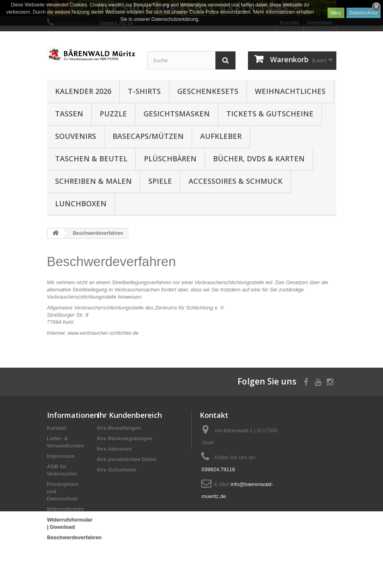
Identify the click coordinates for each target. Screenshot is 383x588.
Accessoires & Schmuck (236, 181)
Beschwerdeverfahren (74, 537)
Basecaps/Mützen (148, 136)
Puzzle (113, 114)
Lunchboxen (81, 203)
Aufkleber (221, 136)
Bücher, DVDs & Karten (259, 159)
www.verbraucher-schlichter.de (103, 333)
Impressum (61, 456)
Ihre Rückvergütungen (125, 438)
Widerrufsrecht (66, 509)
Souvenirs (76, 136)
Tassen (69, 114)
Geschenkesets (208, 91)
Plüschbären (170, 159)
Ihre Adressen (115, 449)
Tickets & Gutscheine (270, 114)
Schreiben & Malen (93, 181)
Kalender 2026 (83, 91)
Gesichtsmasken (177, 114)
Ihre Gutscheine (117, 470)
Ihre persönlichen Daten (127, 459)
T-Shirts (144, 91)
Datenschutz (364, 13)
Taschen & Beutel (91, 159)
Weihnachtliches (290, 91)
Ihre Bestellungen (119, 428)
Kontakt (57, 428)
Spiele (160, 181)
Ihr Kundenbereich (130, 415)
